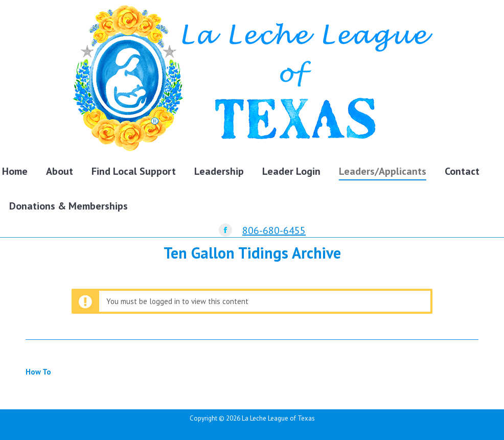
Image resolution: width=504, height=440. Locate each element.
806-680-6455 (274, 230)
